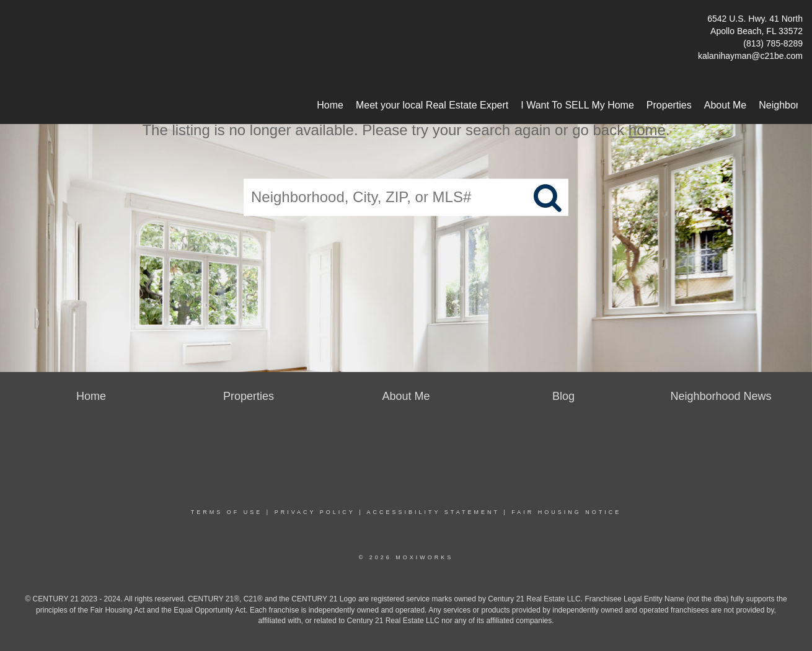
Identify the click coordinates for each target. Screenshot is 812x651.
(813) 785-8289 (773, 43)
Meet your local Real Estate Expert (432, 105)
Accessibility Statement (433, 512)
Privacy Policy (315, 512)
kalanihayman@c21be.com (750, 56)
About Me (725, 105)
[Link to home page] (13, 22)
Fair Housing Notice (566, 512)
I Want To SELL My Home (577, 105)
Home (330, 105)
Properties (669, 105)
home (647, 130)
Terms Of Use (227, 512)
